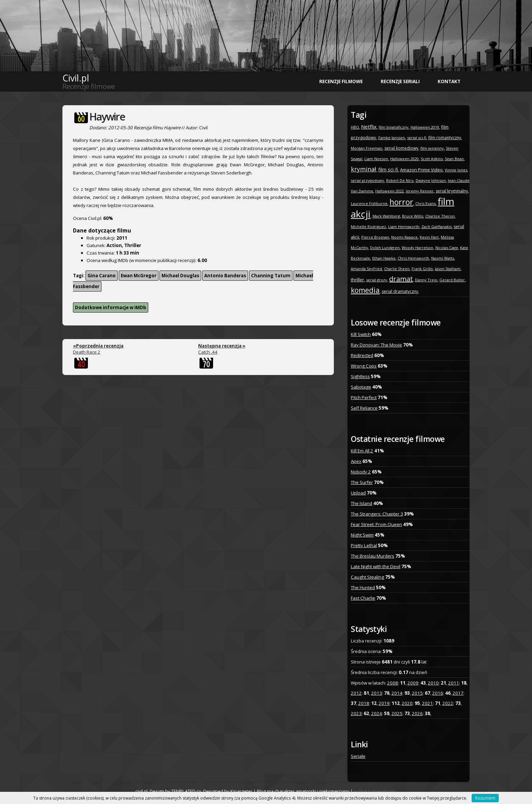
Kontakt (449, 81)
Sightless (360, 376)
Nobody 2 (361, 472)
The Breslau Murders (373, 556)
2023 (356, 713)
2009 (413, 683)
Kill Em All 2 (362, 451)
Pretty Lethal (364, 545)
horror (401, 202)
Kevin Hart (429, 237)
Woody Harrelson (417, 248)
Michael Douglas (180, 276)
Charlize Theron (440, 216)
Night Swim (362, 535)
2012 (356, 693)
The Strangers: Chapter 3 (377, 514)
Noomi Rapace (404, 237)
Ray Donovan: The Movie (376, 345)
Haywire (107, 117)
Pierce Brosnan (375, 237)
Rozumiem (485, 798)
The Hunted (363, 587)
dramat (401, 279)
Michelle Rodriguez (368, 227)
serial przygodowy (367, 180)
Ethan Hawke (384, 258)
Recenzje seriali (400, 81)
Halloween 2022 (389, 191)
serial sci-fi (417, 138)
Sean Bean (454, 159)
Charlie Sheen (397, 269)
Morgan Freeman (367, 148)
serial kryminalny (452, 191)
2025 (397, 713)
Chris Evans (425, 203)
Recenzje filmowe (341, 81)
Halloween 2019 (425, 127)
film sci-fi (388, 170)
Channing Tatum (271, 276)
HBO (355, 127)
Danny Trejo (426, 280)
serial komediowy (401, 148)
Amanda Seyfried (366, 269)
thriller (357, 280)
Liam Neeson (376, 159)
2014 (397, 693)
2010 (433, 683)
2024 (377, 713)
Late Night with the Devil (376, 566)
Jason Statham (448, 269)
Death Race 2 (98, 349)
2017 (458, 693)
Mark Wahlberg (386, 216)
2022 (448, 703)
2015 (417, 693)
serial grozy (377, 280)
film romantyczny (445, 138)
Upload (358, 493)
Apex (356, 461)
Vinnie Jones (456, 170)
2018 (364, 703)
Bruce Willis (413, 216)
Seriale (358, 756)
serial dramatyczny (400, 291)
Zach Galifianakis (436, 227)
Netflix (369, 127)
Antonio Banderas (225, 276)
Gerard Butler (452, 280)
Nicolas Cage (447, 248)
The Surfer (362, 482)
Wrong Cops (364, 366)
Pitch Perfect (364, 397)
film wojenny (432, 148)
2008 (393, 683)
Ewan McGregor (139, 276)
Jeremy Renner (420, 191)
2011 (454, 683)
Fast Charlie (363, 598)
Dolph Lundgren (385, 248)
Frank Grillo (422, 269)
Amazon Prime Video (421, 170)
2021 (427, 703)
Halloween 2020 (404, 159)
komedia (365, 290)
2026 (417, 713)
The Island (362, 503)
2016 (438, 693)
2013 (377, 693)
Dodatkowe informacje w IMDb (111, 307)
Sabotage (361, 387)
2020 (407, 703)
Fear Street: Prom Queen (376, 524)
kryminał (364, 169)
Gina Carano (102, 276)
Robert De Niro (400, 180)
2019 (384, 703)
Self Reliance (364, 408)
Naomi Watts (443, 258)
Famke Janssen (392, 138)
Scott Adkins (432, 159)
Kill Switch (361, 334)
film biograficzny (394, 127)
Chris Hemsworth (413, 258)
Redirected (362, 355)
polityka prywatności (375, 791)
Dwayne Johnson (431, 180)
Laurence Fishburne (369, 203)
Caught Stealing (367, 577)
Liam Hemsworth (404, 227)
